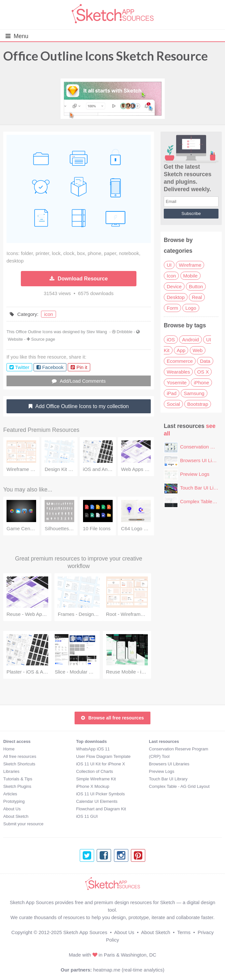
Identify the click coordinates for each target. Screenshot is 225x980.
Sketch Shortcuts (19, 764)
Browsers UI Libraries (169, 764)
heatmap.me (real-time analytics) (129, 970)
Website (15, 339)
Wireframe (190, 265)
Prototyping (14, 801)
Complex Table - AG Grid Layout (179, 786)
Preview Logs (195, 474)
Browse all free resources (112, 718)
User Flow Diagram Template (103, 756)
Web (198, 350)
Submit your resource (23, 824)
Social (173, 404)
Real (197, 297)
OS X (203, 372)
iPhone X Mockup (93, 786)
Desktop (176, 297)
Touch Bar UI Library (202, 488)
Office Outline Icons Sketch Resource (105, 56)
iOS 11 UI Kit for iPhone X (101, 764)
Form (172, 308)
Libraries (11, 771)
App (181, 350)
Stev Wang (97, 332)
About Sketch (16, 816)
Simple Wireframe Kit (96, 779)
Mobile (190, 276)
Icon (171, 276)
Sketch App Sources (85, 932)
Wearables (178, 372)
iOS (171, 340)
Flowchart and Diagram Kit (101, 809)
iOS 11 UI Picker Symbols (101, 794)
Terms (184, 932)
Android (190, 340)
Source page (43, 339)
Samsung (194, 393)
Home (9, 749)
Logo (191, 308)
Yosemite (177, 383)
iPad (172, 393)
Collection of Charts (95, 771)
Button (196, 286)
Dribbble (124, 332)
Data (205, 361)
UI (169, 265)
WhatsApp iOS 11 (93, 749)
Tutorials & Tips (18, 779)
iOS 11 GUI (87, 816)
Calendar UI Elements (97, 801)
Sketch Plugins (17, 786)
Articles (10, 794)
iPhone (201, 383)
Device (174, 286)
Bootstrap (198, 404)
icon (49, 314)
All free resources (20, 756)
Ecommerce (180, 361)
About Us (12, 809)
